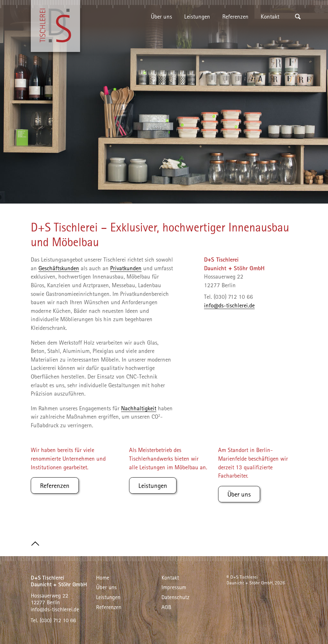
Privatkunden (126, 268)
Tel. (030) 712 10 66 (53, 620)
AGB (166, 607)
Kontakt (270, 16)
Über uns (161, 16)
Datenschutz (175, 597)
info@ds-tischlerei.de (229, 305)
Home (103, 577)
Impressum (174, 587)
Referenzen (235, 16)
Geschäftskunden (59, 268)
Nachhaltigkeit (139, 408)
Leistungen (197, 16)
